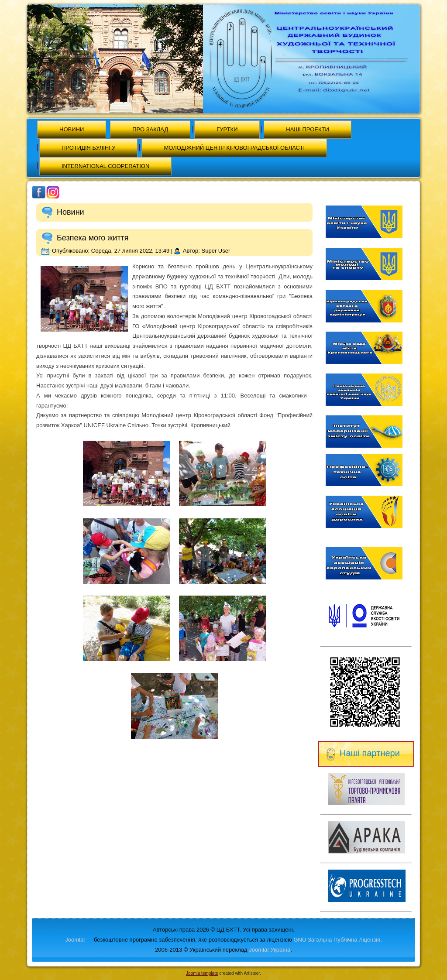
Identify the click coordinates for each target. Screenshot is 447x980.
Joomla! (75, 940)
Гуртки (227, 129)
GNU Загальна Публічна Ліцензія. (337, 940)
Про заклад (150, 129)
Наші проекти (308, 129)
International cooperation (105, 166)
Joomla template (202, 973)
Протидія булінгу (88, 148)
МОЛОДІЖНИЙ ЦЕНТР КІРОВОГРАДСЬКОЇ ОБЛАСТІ (234, 148)
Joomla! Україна (270, 950)
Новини (72, 129)
